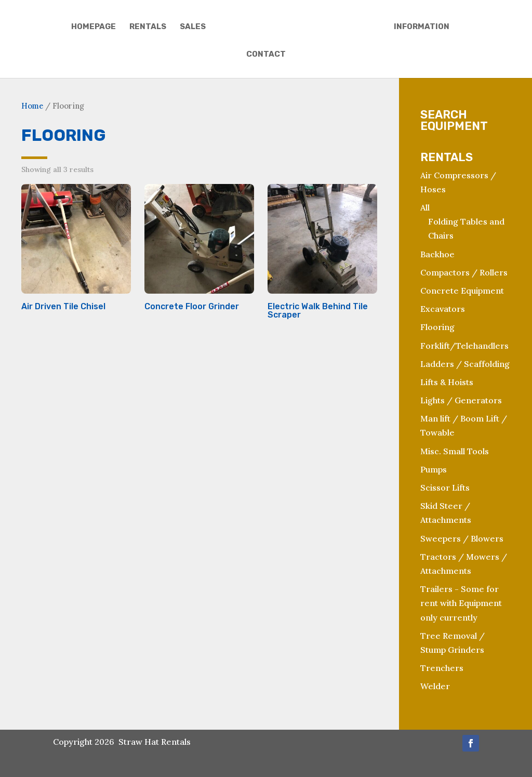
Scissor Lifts (445, 488)
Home (32, 106)
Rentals (148, 27)
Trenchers (442, 668)
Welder (435, 686)
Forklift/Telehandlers (464, 346)
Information (422, 27)
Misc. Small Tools (455, 451)
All (425, 207)
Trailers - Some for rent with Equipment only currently (461, 603)
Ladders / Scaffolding (465, 364)
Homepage (94, 27)
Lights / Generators (461, 400)
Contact (266, 55)
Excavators (443, 309)
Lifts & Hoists (447, 382)
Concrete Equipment (462, 291)
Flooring (437, 327)
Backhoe (437, 254)
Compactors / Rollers (464, 272)
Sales (193, 27)
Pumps (434, 469)
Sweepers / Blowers (462, 538)
